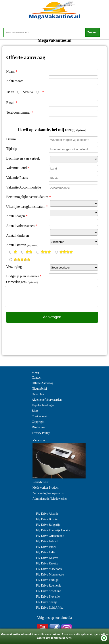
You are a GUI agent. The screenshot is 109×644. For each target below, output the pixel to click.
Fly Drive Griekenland (50, 536)
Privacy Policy (41, 433)
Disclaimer (39, 427)
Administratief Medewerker (50, 499)
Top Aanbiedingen (43, 405)
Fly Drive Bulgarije (48, 525)
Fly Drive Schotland (49, 591)
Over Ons (38, 394)
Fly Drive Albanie (47, 514)
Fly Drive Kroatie (47, 563)
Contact (37, 378)
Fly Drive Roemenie (49, 586)
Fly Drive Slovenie (48, 597)
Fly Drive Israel (46, 547)
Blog (35, 411)
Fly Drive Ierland (47, 541)
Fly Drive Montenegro (50, 574)
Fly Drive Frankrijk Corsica (53, 530)
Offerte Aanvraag (43, 383)
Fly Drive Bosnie (47, 519)
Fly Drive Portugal (48, 580)
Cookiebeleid (40, 416)
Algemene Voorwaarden (47, 400)
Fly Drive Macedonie (49, 569)
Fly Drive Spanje (47, 602)
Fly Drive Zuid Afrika (50, 608)
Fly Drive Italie (46, 552)
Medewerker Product (46, 488)
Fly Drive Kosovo (47, 558)
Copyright (38, 422)
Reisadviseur (40, 482)
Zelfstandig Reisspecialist (48, 493)
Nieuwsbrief (39, 389)
